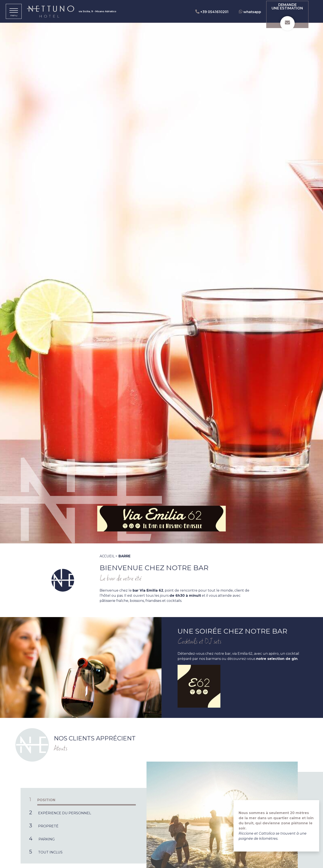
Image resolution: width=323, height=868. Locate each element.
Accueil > (108, 556)
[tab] (84, 800)
